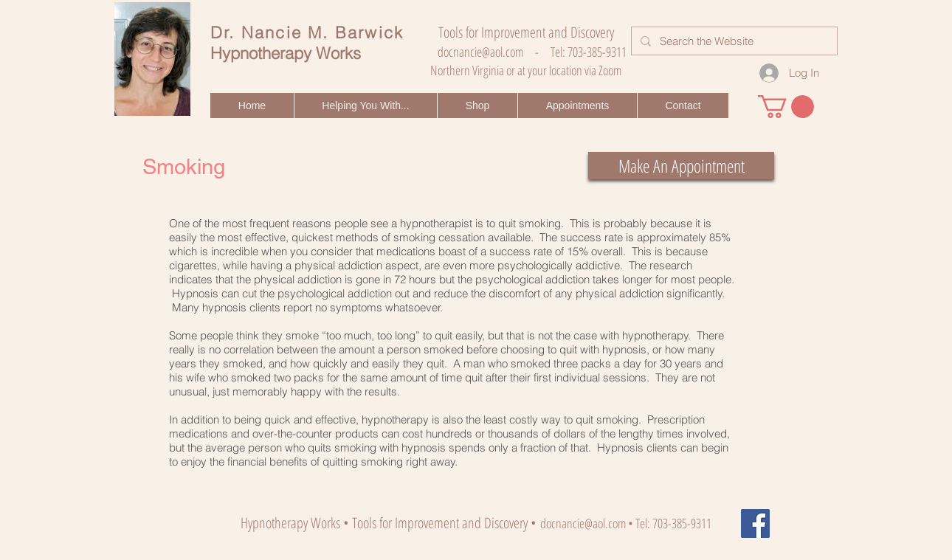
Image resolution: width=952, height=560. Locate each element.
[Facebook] (755, 523)
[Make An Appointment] (681, 166)
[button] (365, 106)
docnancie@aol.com (480, 52)
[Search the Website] (733, 41)
